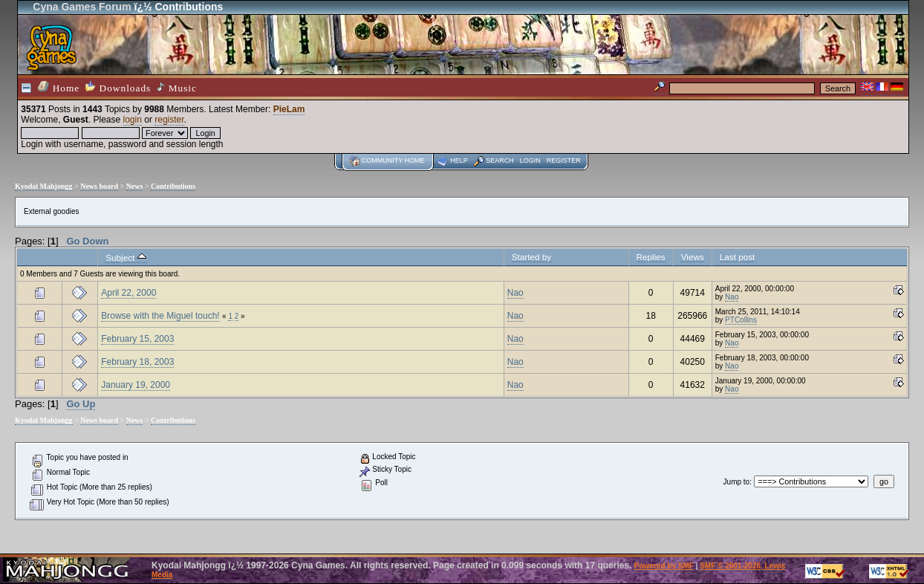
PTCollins (741, 320)
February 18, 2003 (137, 362)
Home (59, 87)
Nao (515, 293)
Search (500, 160)
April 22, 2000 (128, 293)
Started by (531, 257)
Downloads (118, 87)
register (169, 120)
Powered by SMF (664, 566)
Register (564, 160)
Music (177, 88)
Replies (651, 257)
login (133, 120)
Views (693, 257)
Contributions (173, 186)
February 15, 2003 (137, 339)
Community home (393, 160)
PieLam (289, 109)
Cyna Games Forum (82, 7)
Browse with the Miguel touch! (160, 316)
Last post (738, 257)
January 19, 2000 (136, 385)
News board (99, 186)
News (135, 186)
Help (459, 160)
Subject (126, 257)
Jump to (737, 482)
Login (530, 160)
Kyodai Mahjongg (44, 186)
